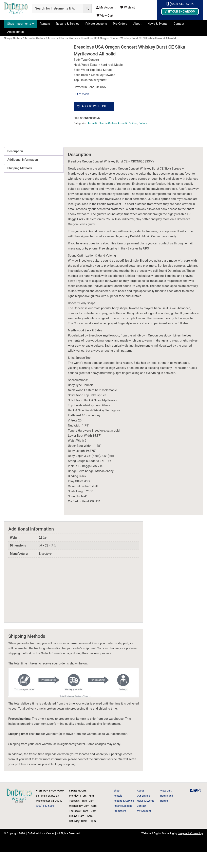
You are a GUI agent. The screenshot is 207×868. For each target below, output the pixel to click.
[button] (94, 106)
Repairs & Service (68, 24)
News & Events (158, 24)
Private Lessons (96, 24)
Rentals (45, 24)
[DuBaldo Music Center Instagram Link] (199, 807)
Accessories (15, 32)
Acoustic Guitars (128, 123)
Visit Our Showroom (180, 12)
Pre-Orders (120, 24)
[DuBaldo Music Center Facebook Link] (192, 807)
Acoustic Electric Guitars (102, 123)
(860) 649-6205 (180, 4)
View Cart (105, 16)
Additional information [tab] (23, 176)
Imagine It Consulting (190, 849)
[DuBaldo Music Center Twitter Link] (195, 807)
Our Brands (143, 812)
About (137, 24)
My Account (106, 7)
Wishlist (128, 7)
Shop (116, 807)
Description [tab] (15, 167)
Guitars (143, 123)
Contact (179, 24)
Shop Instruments (19, 24)
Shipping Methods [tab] (20, 184)
